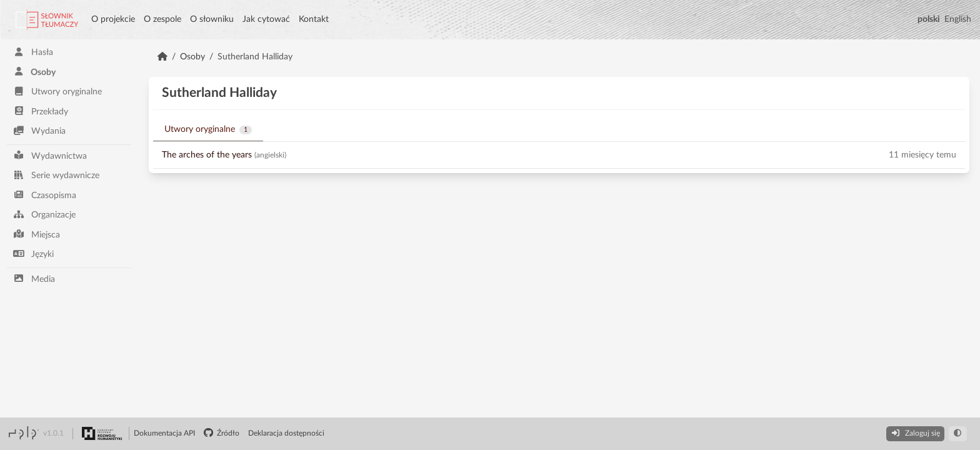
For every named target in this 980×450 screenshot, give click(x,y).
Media (34, 278)
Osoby (34, 72)
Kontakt (314, 19)
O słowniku (212, 19)
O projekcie (113, 19)
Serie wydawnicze (56, 175)
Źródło (222, 433)
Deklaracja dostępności (286, 433)
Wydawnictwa (50, 155)
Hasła (33, 52)
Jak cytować (266, 19)
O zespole (162, 19)
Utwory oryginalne (57, 92)
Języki (33, 254)
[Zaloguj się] (915, 434)
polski (929, 19)
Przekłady (41, 111)
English (958, 19)
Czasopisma (45, 195)
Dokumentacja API (164, 433)
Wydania (39, 131)
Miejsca (37, 234)
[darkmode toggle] (958, 434)
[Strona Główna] (162, 57)
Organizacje (44, 215)
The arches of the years (207, 155)
